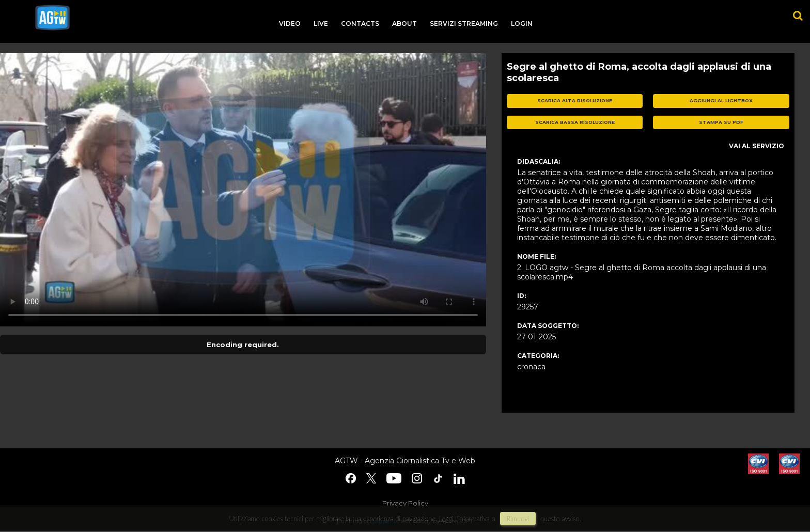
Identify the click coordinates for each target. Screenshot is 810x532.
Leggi (446, 519)
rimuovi (518, 519)
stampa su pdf (721, 122)
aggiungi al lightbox (721, 100)
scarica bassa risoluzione (575, 122)
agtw (52, 18)
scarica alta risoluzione (575, 100)
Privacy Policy (405, 503)
